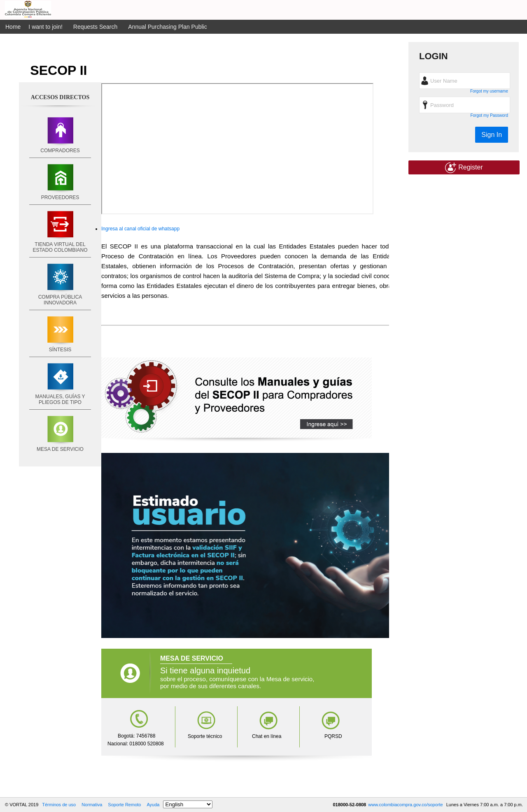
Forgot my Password (489, 115)
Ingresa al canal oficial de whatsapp (140, 229)
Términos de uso (59, 805)
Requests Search (95, 27)
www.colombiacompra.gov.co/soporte (406, 805)
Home (13, 27)
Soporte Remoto (124, 805)
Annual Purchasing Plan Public (167, 27)
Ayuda (153, 805)
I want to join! (45, 27)
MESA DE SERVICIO (60, 449)
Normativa (92, 805)
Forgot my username (489, 91)
